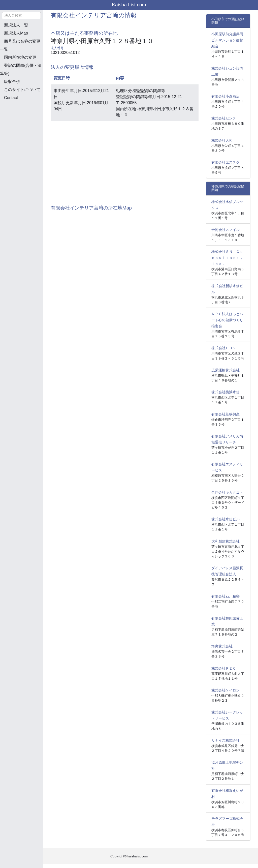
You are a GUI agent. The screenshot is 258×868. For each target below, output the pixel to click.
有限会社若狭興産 (225, 414)
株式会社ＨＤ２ (224, 348)
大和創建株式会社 (225, 541)
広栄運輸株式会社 (225, 370)
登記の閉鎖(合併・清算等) (21, 69)
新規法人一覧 (16, 25)
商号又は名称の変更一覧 (20, 45)
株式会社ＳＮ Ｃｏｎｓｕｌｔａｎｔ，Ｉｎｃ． (227, 258)
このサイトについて (22, 90)
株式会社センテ (224, 118)
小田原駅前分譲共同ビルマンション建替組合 (227, 40)
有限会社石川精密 (225, 596)
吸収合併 (12, 82)
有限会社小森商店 (225, 96)
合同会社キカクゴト (227, 492)
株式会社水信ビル (225, 519)
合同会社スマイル (225, 230)
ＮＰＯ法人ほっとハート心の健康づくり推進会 (227, 320)
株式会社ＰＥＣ (224, 668)
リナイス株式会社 (225, 740)
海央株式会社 (222, 646)
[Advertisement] (25, 131)
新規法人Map (16, 33)
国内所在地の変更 (20, 57)
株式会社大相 (222, 140)
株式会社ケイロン (225, 690)
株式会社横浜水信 (225, 392)
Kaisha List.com (129, 5)
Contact (11, 98)
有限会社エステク (225, 162)
